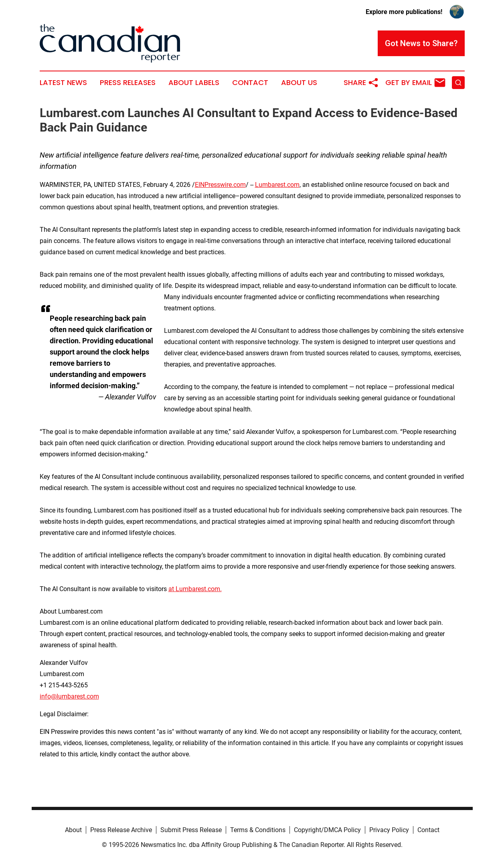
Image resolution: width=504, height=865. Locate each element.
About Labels (194, 83)
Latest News (63, 83)
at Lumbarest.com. (195, 589)
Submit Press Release (191, 830)
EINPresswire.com (220, 185)
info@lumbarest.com (69, 696)
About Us (299, 83)
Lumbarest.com (277, 185)
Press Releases (128, 83)
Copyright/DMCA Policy (327, 830)
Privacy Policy (389, 830)
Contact (250, 83)
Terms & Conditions (258, 830)
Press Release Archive (121, 830)
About (73, 830)
